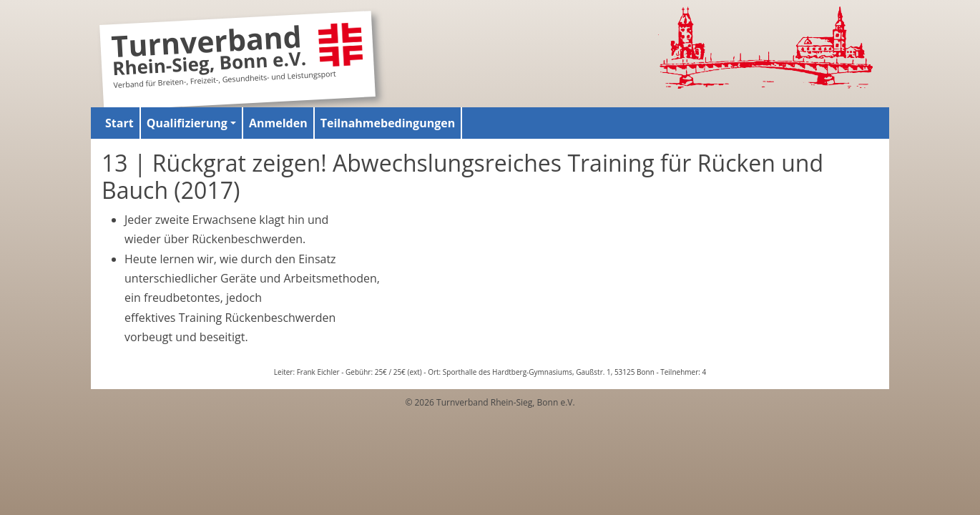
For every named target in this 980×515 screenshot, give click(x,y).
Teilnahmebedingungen (388, 123)
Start (119, 123)
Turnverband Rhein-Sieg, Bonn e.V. (209, 53)
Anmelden (278, 123)
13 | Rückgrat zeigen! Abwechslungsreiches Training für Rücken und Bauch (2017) (462, 176)
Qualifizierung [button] (187, 123)
